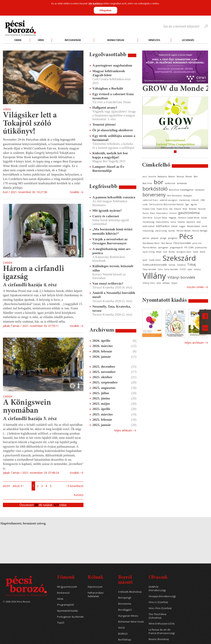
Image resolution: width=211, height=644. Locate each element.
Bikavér (189, 177)
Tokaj (191, 264)
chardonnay (184, 200)
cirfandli (195, 200)
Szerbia (172, 265)
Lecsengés (188, 40)
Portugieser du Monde (70, 617)
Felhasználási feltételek (96, 595)
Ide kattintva (96, 3)
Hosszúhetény (162, 222)
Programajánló (66, 605)
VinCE (121, 628)
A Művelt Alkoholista (130, 592)
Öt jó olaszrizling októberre (113, 130)
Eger (187, 204)
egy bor (194, 204)
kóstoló (174, 226)
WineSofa (154, 40)
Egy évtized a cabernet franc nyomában (113, 96)
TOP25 (183, 269)
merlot (204, 226)
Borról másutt (125, 580)
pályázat (155, 238)
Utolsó (79, 495)
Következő (77, 486)
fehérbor (193, 209)
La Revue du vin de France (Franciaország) (162, 631)
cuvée (145, 204)
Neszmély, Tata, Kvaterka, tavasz (112, 308)
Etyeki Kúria (162, 209)
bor (159, 182)
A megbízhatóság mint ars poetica (111, 251)
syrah (145, 260)
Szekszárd (179, 258)
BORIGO (123, 634)
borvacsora (200, 190)
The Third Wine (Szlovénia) (157, 616)
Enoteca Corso (149, 209)
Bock (196, 177)
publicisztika (201, 247)
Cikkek (18, 40)
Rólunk (95, 578)
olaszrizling (161, 231)
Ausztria (152, 177)
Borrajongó (125, 598)
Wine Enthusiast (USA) (161, 624)
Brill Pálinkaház (175, 196)
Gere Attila (147, 218)
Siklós (195, 252)
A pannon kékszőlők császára (114, 197)
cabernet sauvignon (169, 200)
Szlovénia (181, 265)
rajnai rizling (148, 252)
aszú (145, 177)
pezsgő (163, 238)
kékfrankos (163, 226)
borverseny (154, 195)
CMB (202, 200)
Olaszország (148, 231)
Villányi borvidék (181, 277)
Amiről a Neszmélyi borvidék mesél (114, 295)
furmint (173, 213)
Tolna (160, 269)
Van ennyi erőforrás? (108, 283)
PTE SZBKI (189, 247)
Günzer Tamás (160, 218)
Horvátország (148, 222)
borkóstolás (182, 183)
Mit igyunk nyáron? (107, 210)
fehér (185, 209)
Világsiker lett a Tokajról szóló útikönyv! (30, 124)
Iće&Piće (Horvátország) (157, 589)
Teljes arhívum (123, 430)
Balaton (172, 177)
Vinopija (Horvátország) (162, 596)
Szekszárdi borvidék (155, 265)
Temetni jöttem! (104, 124)
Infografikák (73, 40)
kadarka (181, 222)
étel (171, 209)
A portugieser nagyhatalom (112, 65)
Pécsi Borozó (167, 243)
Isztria (173, 222)
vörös (159, 283)
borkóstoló (155, 189)
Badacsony (162, 177)
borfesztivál (170, 183)
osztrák (172, 231)
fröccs (152, 213)
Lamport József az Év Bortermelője (108, 169)
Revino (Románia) (159, 639)
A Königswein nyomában (27, 407)
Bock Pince (147, 183)
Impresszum (95, 587)
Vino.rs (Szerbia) (158, 602)
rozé (165, 252)
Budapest (188, 196)
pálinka (146, 238)
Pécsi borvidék (182, 243)
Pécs (186, 236)
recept (159, 252)
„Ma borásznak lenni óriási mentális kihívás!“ (112, 231)
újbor (190, 269)
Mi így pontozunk (67, 587)
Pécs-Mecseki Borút (151, 243)
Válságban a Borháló (108, 88)
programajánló (176, 247)
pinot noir (197, 243)
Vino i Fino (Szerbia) (160, 608)
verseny (197, 269)
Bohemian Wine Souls (131, 622)
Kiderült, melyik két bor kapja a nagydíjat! (110, 155)
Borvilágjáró (125, 610)
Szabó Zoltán (155, 260)
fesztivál (202, 209)
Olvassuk (158, 578)
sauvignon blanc (184, 252)
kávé (199, 222)
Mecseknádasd (193, 226)
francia (146, 213)
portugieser (163, 247)
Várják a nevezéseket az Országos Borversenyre (110, 241)
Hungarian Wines (128, 616)
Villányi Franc (149, 283)
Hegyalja (172, 218)
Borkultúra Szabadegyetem (181, 190)
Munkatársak (116, 40)
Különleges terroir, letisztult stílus (113, 268)
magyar (182, 226)
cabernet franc (150, 200)
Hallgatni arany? (105, 107)
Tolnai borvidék (171, 269)
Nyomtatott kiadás (68, 611)
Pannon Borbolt (184, 231)
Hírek (41, 40)
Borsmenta (125, 604)
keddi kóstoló (148, 226)
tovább (74, 192)
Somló (202, 252)
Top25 (61, 623)
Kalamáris (191, 222)
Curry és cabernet (106, 216)
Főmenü (66, 578)
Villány (154, 276)
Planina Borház (150, 247)
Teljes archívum (194, 343)
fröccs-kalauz (162, 213)
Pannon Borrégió (200, 231)
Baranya (180, 177)
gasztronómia (189, 213)
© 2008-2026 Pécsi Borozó (16, 602)
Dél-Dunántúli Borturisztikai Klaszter (166, 204)
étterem (178, 209)
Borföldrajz (125, 640)
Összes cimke (195, 287)
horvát (204, 218)
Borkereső (63, 593)
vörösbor (166, 283)
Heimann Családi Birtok (189, 218)
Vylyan (174, 283)
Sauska (172, 252)
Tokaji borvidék (149, 269)
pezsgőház (173, 238)
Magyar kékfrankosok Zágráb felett (109, 73)
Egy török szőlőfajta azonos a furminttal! (114, 138)
